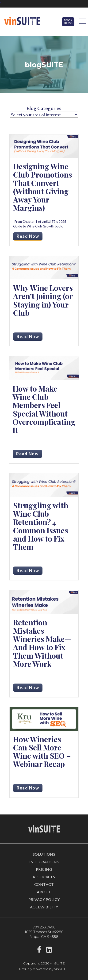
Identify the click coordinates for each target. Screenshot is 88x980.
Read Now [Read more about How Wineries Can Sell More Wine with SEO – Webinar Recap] (28, 788)
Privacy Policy (44, 899)
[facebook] (39, 951)
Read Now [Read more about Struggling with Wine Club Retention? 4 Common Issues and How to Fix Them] (28, 571)
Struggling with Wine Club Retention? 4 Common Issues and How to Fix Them (41, 526)
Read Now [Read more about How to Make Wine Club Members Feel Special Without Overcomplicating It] (27, 454)
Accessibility (44, 907)
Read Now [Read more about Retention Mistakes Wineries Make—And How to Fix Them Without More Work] (28, 688)
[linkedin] (49, 951)
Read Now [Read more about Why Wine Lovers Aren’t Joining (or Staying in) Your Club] (28, 336)
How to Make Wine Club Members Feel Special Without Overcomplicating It (44, 409)
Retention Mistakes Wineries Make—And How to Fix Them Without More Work (42, 643)
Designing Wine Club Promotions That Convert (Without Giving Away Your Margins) (43, 187)
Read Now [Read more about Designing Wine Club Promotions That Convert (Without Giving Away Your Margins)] (28, 236)
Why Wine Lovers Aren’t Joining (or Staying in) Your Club (43, 300)
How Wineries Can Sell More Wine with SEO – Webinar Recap (42, 751)
